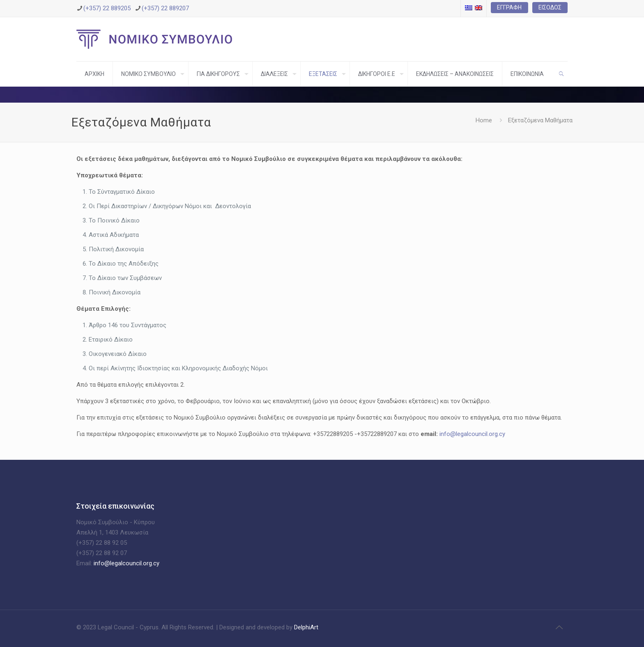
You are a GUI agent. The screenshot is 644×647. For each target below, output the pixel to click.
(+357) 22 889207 (165, 8)
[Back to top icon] (559, 627)
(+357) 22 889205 (107, 8)
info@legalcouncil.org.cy (472, 434)
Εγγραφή (509, 7)
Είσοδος (550, 7)
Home (484, 120)
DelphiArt (305, 627)
